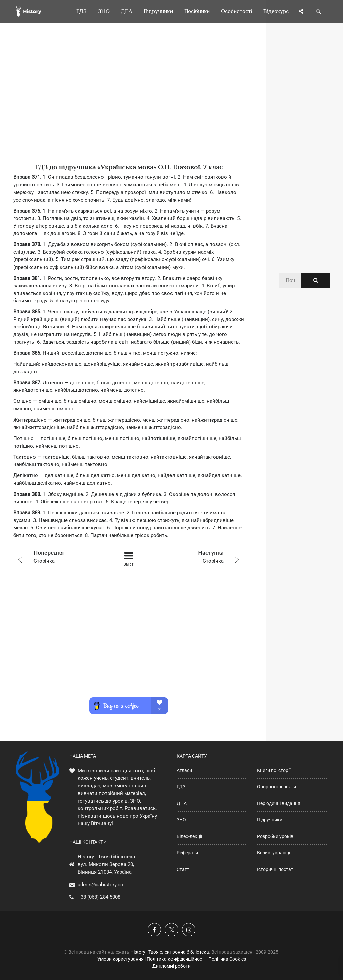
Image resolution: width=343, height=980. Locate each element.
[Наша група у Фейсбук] (154, 930)
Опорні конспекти (277, 787)
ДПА (182, 803)
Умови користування (121, 959)
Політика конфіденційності (176, 959)
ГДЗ (181, 787)
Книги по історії (274, 770)
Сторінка (59, 556)
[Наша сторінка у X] (171, 930)
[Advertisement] (129, 104)
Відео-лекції (189, 836)
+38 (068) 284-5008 (99, 897)
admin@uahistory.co (100, 885)
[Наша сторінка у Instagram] (189, 930)
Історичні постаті (276, 869)
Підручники (270, 820)
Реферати (187, 853)
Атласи (184, 770)
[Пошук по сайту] (319, 11)
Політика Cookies (227, 959)
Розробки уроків (275, 836)
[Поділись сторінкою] (301, 11)
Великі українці (273, 853)
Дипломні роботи (171, 966)
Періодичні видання (279, 803)
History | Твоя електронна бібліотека (170, 952)
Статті (183, 869)
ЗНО (181, 820)
